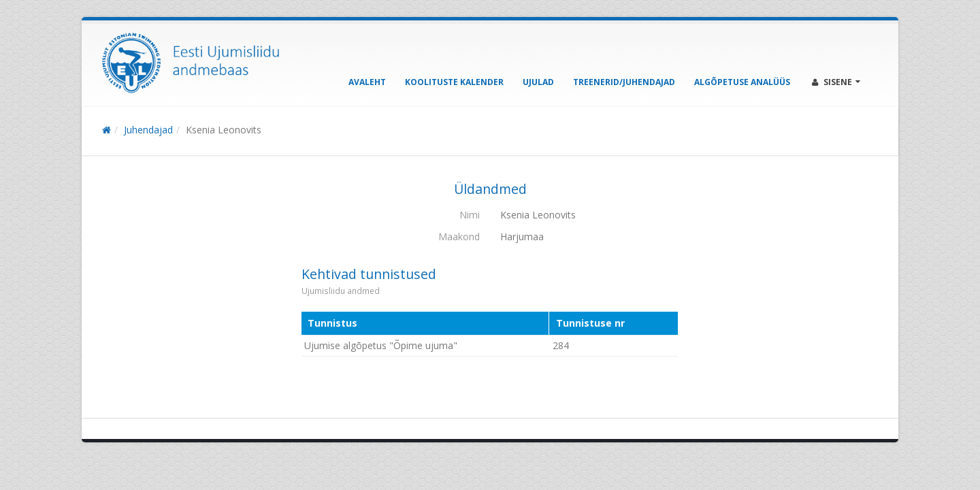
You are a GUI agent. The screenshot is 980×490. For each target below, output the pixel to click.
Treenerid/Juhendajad (624, 82)
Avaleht (367, 82)
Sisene (836, 82)
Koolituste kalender (454, 82)
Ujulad (538, 82)
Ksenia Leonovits (224, 130)
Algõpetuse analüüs (742, 82)
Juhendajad (148, 130)
